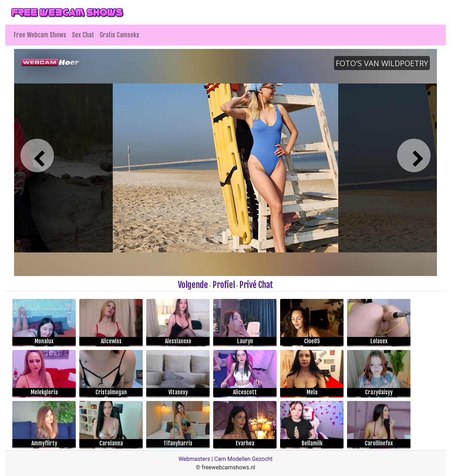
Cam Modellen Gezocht (243, 459)
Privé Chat (256, 285)
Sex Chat (83, 35)
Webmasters (194, 459)
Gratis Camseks (119, 35)
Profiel (224, 285)
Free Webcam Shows (40, 35)
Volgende (193, 285)
